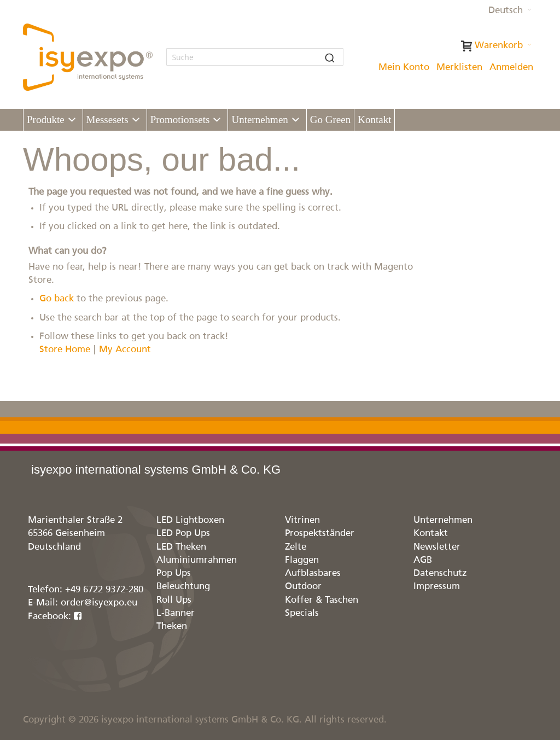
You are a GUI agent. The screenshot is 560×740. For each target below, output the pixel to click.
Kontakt (431, 534)
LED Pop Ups (183, 534)
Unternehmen (443, 520)
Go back (57, 299)
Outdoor (303, 587)
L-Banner (176, 613)
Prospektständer (320, 534)
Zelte (296, 547)
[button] (510, 11)
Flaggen (302, 560)
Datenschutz (440, 573)
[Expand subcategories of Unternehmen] (296, 120)
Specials (302, 613)
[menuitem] (53, 120)
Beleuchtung (183, 587)
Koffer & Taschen (322, 600)
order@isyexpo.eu (99, 603)
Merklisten (459, 68)
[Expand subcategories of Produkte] (72, 120)
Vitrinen (302, 520)
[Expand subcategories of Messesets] (136, 120)
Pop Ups (174, 573)
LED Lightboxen (190, 520)
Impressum (437, 587)
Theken (172, 627)
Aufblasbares (313, 573)
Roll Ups (174, 600)
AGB (423, 560)
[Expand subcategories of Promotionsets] (217, 120)
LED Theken (181, 547)
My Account (125, 350)
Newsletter (437, 547)
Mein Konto (404, 68)
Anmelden (511, 68)
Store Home (65, 350)
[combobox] (255, 57)
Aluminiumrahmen (197, 560)
